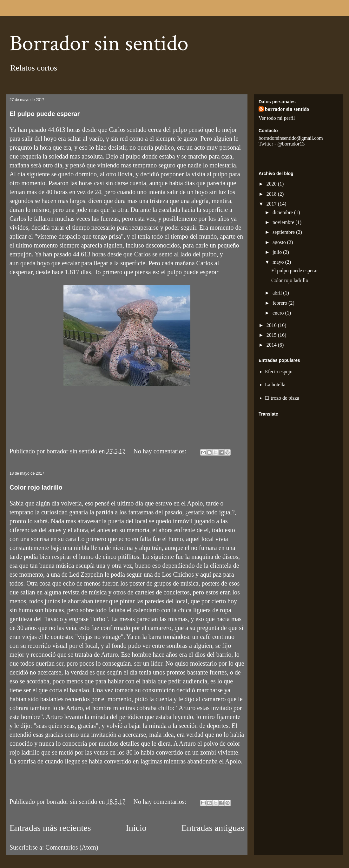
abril (278, 293)
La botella (275, 385)
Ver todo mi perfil (277, 118)
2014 (272, 345)
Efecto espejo (279, 372)
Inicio (136, 828)
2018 (272, 194)
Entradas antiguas (213, 828)
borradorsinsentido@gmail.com (291, 138)
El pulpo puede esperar (45, 114)
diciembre (283, 212)
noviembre (284, 222)
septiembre (284, 232)
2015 (272, 335)
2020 (272, 184)
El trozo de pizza (282, 398)
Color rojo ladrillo (36, 487)
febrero (280, 303)
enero (279, 313)
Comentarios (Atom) (72, 847)
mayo (279, 262)
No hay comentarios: (161, 451)
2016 (272, 325)
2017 (272, 204)
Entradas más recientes (50, 828)
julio (278, 252)
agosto (280, 242)
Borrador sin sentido (99, 44)
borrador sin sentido (287, 109)
